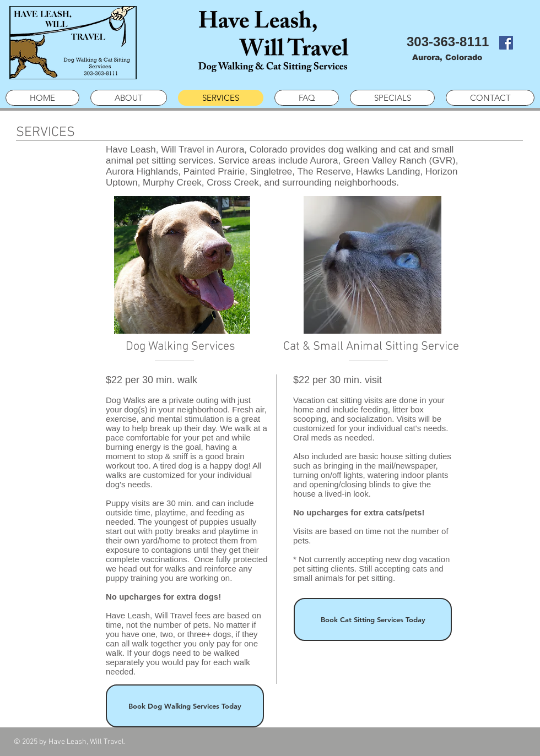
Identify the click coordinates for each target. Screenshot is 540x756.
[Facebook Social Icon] (506, 43)
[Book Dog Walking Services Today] (185, 706)
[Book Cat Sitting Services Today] (373, 619)
